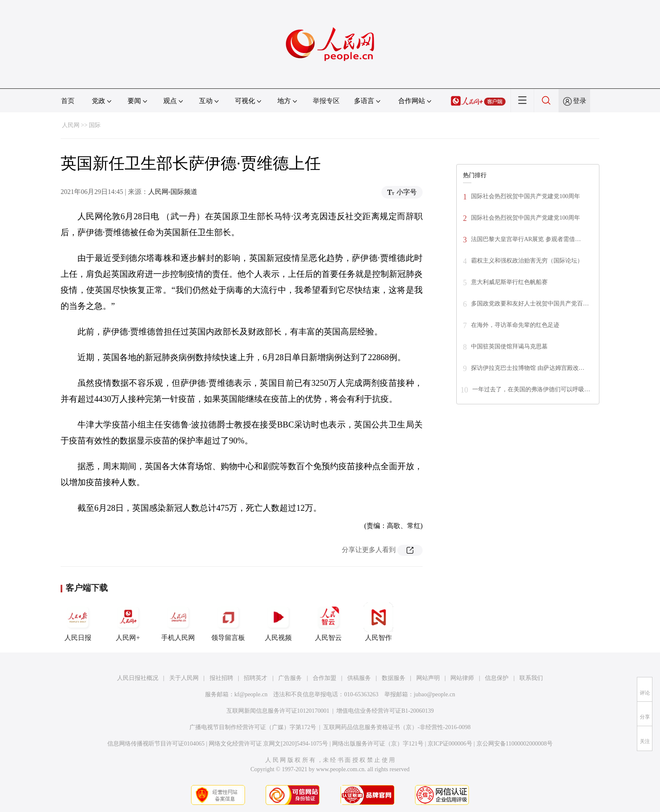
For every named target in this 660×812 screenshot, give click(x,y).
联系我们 (531, 678)
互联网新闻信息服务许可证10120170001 (278, 711)
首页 (68, 101)
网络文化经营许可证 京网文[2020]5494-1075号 (269, 744)
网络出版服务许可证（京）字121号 (378, 744)
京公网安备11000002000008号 (515, 744)
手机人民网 (178, 622)
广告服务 (290, 678)
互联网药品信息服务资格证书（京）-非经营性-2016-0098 (397, 727)
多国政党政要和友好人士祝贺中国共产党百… (530, 304)
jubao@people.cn (434, 694)
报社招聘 (221, 678)
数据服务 (394, 678)
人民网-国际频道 (173, 192)
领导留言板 (228, 622)
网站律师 (462, 678)
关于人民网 (184, 678)
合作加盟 (325, 678)
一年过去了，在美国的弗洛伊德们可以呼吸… (531, 389)
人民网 (71, 125)
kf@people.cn (251, 694)
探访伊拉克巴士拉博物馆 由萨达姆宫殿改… (528, 368)
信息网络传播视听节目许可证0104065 (156, 744)
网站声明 (428, 678)
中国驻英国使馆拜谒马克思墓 (509, 346)
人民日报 (78, 622)
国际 (95, 125)
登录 (580, 101)
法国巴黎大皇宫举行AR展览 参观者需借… (526, 239)
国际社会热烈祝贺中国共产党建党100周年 (526, 196)
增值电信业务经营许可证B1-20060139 (385, 711)
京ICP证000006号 (450, 744)
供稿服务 (359, 678)
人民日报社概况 (138, 678)
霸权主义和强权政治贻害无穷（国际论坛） (527, 261)
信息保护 (497, 678)
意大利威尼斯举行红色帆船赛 (509, 282)
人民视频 (278, 622)
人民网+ (128, 622)
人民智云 (328, 622)
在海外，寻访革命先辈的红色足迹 (515, 325)
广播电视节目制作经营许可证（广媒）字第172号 (253, 727)
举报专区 (326, 101)
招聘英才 (255, 678)
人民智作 (378, 622)
